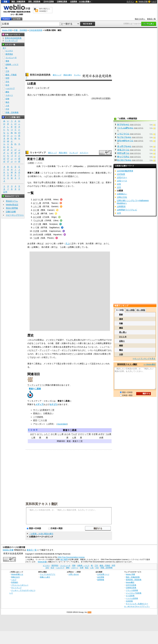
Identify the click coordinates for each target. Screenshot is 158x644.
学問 (7, 78)
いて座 (36, 227)
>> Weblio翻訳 (150, 364)
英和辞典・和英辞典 (134, 580)
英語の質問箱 (12, 208)
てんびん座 (38, 220)
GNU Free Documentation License (71, 557)
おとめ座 (37, 217)
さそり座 (37, 224)
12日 (119, 187)
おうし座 (37, 203)
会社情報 (101, 577)
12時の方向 (122, 197)
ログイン (130, 2)
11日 (104, 98)
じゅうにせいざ (42, 88)
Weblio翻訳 (130, 582)
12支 (119, 184)
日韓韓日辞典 (62, 2)
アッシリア (45, 350)
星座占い (62, 182)
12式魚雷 (121, 174)
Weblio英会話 (12, 205)
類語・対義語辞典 (18, 2)
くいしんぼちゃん (125, 128)
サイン (73, 354)
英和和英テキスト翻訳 (42, 504)
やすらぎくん (123, 153)
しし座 (36, 213)
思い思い (123, 332)
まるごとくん (123, 150)
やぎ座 (36, 231)
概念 (121, 350)
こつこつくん (123, 134)
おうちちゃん (123, 124)
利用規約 (15, 582)
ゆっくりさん (123, 157)
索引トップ (57, 75)
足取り (122, 341)
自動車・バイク (12, 64)
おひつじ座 (38, 199)
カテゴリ (53, 404)
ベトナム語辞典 (132, 598)
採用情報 (101, 580)
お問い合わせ (74, 574)
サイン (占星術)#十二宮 (44, 410)
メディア (39, 404)
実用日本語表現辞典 (40, 75)
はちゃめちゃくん (125, 141)
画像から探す (45, 577)
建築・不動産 (11, 75)
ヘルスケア (10, 88)
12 (51, 95)
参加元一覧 (151, 19)
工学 (7, 71)
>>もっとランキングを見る (144, 359)
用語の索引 (68, 75)
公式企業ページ (103, 574)
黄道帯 (67, 347)
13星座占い (48, 413)
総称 (64, 95)
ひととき (123, 337)
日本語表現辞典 (36, 30)
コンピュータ (11, 58)
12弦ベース (122, 181)
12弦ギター (122, 177)
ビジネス (9, 51)
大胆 (121, 354)
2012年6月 (97, 98)
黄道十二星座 (74, 95)
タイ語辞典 (130, 596)
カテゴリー (84, 153)
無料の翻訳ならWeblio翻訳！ (45, 10)
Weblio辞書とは (17, 574)
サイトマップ (16, 588)
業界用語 (9, 54)
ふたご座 (37, 206)
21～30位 (141, 310)
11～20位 (130, 310)
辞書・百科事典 (20, 30)
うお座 (36, 238)
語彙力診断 (11, 212)
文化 (7, 82)
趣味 (7, 92)
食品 (7, 102)
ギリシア (66, 350)
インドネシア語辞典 (134, 593)
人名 (7, 106)
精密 (121, 346)
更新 (108, 98)
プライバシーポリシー (20, 585)
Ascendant (62, 424)
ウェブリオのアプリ (48, 574)
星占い (30, 95)
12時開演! (121, 206)
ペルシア (56, 350)
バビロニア (32, 350)
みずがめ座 (38, 234)
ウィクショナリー (35, 385)
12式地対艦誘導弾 (125, 171)
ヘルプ (154, 2)
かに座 (36, 210)
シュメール (95, 340)
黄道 (97, 173)
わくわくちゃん (124, 160)
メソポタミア (52, 340)
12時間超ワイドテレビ (127, 210)
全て (4, 48)
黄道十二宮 (95, 182)
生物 (7, 99)
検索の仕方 (15, 577)
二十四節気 (38, 417)
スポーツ (9, 95)
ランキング (74, 153)
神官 (82, 364)
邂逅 (121, 328)
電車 (7, 61)
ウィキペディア (38, 153)
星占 (60, 364)
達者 (121, 319)
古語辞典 (74, 2)
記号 (5, 192)
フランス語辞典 (132, 590)
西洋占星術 (50, 182)
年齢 (121, 323)
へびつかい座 (50, 176)
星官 (35, 420)
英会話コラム (12, 201)
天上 (68, 244)
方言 (7, 109)
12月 (119, 213)
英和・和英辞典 (34, 2)
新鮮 (121, 314)
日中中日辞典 (49, 2)
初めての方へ (140, 19)
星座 (58, 95)
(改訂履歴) (64, 559)
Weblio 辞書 (143, 2)
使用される (44, 95)
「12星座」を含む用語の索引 (41, 534)
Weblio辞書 (42, 562)
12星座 (31, 163)
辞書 (5, 2)
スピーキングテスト (15, 215)
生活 (7, 85)
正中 (74, 244)
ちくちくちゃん (124, 137)
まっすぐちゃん (124, 146)
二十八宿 (43, 420)
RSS (90, 612)
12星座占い (122, 194)
